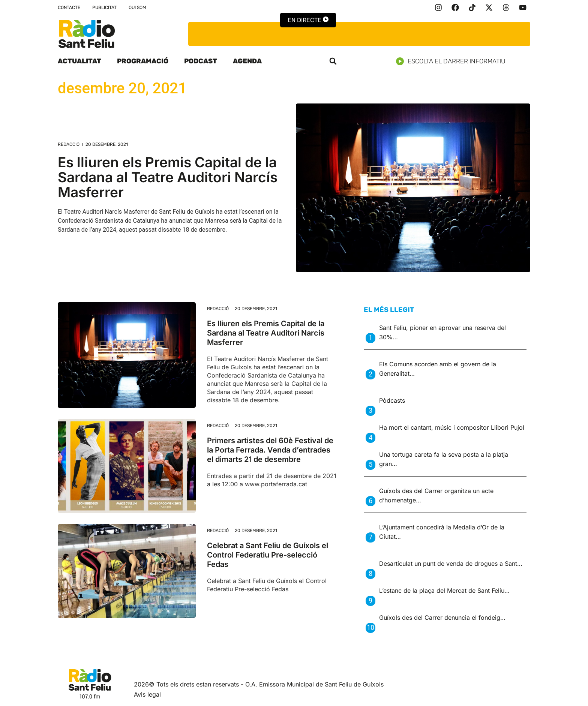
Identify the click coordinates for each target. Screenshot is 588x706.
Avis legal (147, 694)
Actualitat (79, 61)
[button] (333, 61)
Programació (143, 61)
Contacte (69, 7)
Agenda (247, 61)
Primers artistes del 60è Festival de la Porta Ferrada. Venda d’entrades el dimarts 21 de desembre (270, 450)
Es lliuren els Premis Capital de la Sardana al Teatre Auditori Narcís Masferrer (168, 177)
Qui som (137, 7)
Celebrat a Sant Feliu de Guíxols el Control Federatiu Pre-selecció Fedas (268, 555)
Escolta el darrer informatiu (454, 61)
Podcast (201, 61)
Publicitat (104, 7)
